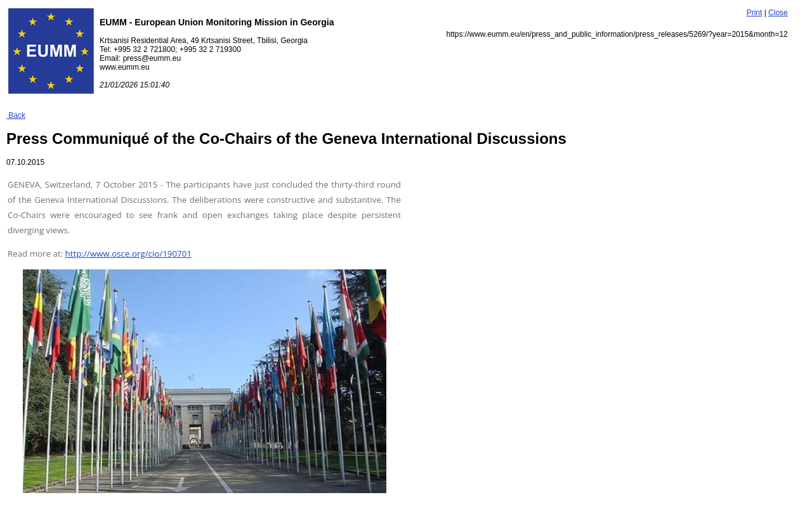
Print (755, 13)
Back (16, 115)
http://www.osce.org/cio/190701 (128, 254)
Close (778, 13)
